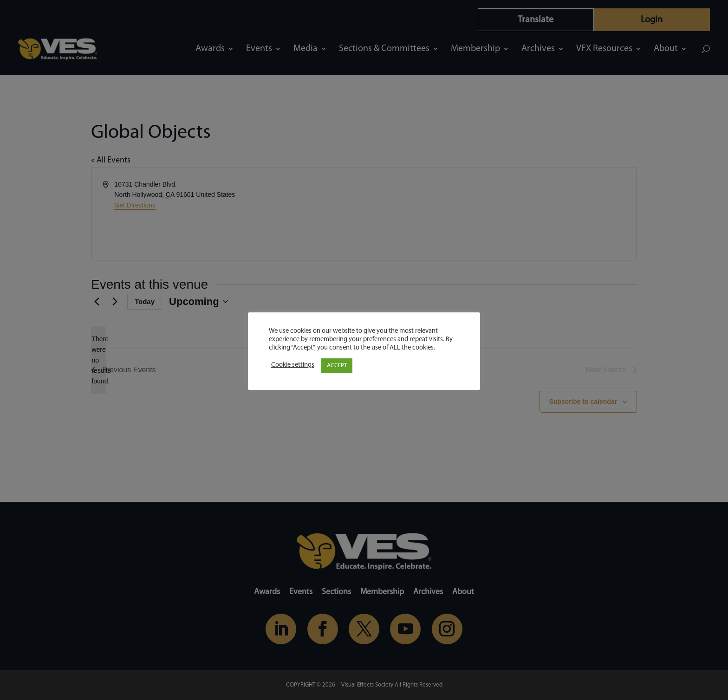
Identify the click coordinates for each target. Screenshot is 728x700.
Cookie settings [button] (293, 365)
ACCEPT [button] (337, 366)
